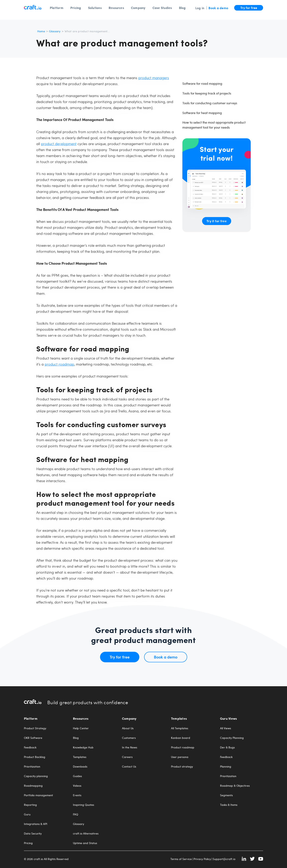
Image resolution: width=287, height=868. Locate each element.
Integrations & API (36, 824)
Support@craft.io (224, 859)
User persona (180, 757)
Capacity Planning (232, 738)
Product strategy (182, 767)
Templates (80, 757)
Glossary (55, 31)
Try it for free (216, 221)
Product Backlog (35, 757)
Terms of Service (181, 859)
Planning (226, 767)
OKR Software (33, 738)
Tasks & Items (229, 805)
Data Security (33, 834)
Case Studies (162, 8)
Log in (200, 8)
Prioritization (32, 767)
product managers (154, 78)
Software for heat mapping (202, 113)
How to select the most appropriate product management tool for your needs (214, 125)
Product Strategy (35, 728)
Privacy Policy (202, 859)
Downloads (80, 767)
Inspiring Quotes (84, 805)
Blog (182, 8)
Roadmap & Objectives (235, 786)
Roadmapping (33, 786)
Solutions (95, 8)
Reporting (30, 805)
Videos (77, 786)
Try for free (249, 8)
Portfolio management (38, 795)
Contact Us (129, 767)
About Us (128, 728)
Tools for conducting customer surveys (210, 103)
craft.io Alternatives (86, 834)
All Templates (180, 728)
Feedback (30, 747)
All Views (226, 728)
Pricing (76, 8)
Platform (57, 8)
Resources (116, 8)
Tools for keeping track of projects (207, 93)
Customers (129, 738)
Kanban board (181, 738)
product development (59, 144)
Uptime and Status (85, 843)
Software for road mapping (202, 83)
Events (77, 795)
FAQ (76, 814)
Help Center (81, 728)
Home (41, 31)
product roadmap (59, 364)
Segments (226, 795)
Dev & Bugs (227, 747)
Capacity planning (36, 776)
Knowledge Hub (83, 747)
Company (138, 8)
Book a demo (218, 8)
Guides (77, 776)
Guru (27, 814)
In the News (130, 747)
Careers (127, 757)
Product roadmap (183, 747)
